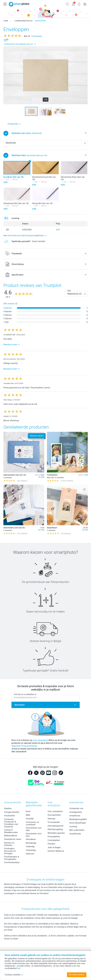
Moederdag (31, 843)
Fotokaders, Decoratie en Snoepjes (10, 851)
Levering (73, 827)
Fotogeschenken (12, 812)
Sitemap (51, 819)
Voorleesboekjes (12, 862)
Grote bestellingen (78, 823)
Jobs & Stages (54, 847)
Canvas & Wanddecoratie (11, 831)
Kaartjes (8, 808)
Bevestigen (20, 705)
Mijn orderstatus (77, 830)
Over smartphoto (55, 811)
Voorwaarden (54, 822)
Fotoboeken (10, 816)
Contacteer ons (76, 808)
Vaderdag (30, 846)
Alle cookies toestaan (76, 975)
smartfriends (75, 834)
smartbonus (75, 816)
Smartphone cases (13, 839)
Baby (28, 815)
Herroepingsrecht (56, 826)
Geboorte (30, 854)
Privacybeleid (54, 837)
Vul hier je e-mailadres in (25, 694)
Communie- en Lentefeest (32, 823)
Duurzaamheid (54, 815)
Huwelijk (30, 819)
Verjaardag (31, 850)
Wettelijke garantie (56, 833)
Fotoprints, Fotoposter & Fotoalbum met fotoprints (11, 823)
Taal (69, 291)
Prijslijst (51, 844)
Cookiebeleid (54, 840)
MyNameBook (11, 836)
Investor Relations (56, 851)
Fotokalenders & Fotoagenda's (12, 858)
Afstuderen (31, 839)
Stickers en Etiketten (9, 844)
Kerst (28, 811)
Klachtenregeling (55, 829)
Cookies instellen (14, 975)
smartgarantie (76, 812)
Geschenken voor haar (34, 829)
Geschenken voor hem (34, 835)
